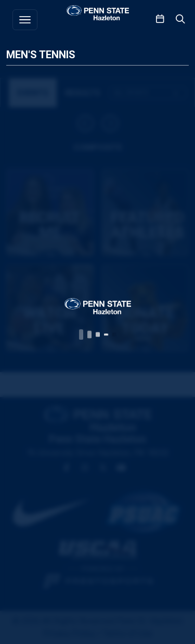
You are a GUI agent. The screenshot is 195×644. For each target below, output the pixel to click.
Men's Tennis (41, 55)
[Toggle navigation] (25, 20)
